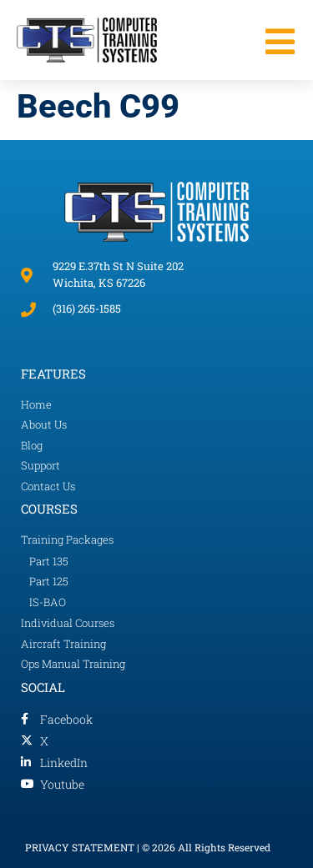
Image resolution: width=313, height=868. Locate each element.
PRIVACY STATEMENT (80, 847)
